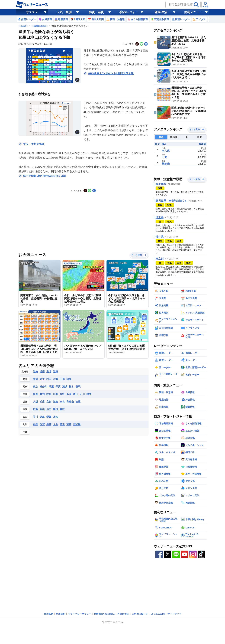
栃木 (71, 387)
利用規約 (60, 614)
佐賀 (42, 424)
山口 (49, 409)
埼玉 (51, 387)
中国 (25, 409)
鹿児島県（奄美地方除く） (171, 201)
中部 (25, 394)
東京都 (160, 259)
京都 (49, 402)
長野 (62, 394)
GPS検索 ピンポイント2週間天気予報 (111, 73)
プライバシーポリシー (79, 614)
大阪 (36, 402)
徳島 (42, 417)
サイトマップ (174, 614)
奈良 (62, 402)
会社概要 (48, 614)
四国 (25, 417)
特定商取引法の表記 (104, 614)
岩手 (42, 379)
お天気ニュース (40, 26)
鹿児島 (77, 424)
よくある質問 (158, 614)
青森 (36, 379)
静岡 (36, 394)
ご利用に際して (140, 614)
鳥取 (62, 409)
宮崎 (69, 424)
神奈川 (43, 387)
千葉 (58, 387)
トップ (23, 26)
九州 (25, 424)
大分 (56, 424)
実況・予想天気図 (34, 144)
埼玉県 (160, 217)
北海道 (25, 372)
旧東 (164, 157)
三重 (78, 402)
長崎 (49, 424)
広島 (36, 409)
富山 (76, 394)
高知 (56, 417)
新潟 (69, 394)
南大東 (166, 151)
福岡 (36, 424)
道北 (49, 371)
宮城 (56, 379)
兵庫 (42, 402)
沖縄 (25, 432)
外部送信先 (123, 614)
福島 (69, 379)
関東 (25, 387)
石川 (82, 394)
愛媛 (49, 417)
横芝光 (166, 164)
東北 (25, 379)
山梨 (56, 394)
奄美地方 (161, 184)
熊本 (62, 424)
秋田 (49, 379)
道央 (36, 371)
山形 (62, 379)
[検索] (196, 5)
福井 (89, 394)
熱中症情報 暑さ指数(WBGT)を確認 (45, 176)
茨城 (65, 387)
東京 (36, 387)
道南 (42, 371)
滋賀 (56, 402)
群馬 (78, 387)
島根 (56, 409)
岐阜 (49, 394)
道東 (56, 371)
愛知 (42, 394)
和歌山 (70, 402)
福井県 (160, 237)
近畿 (25, 402)
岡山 (42, 409)
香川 (36, 417)
